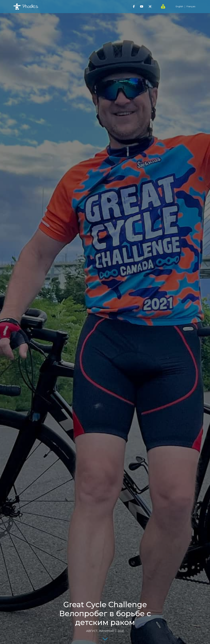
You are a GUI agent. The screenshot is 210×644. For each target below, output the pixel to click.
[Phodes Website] (150, 7)
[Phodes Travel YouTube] (142, 7)
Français (191, 6)
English (179, 6)
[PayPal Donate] (161, 7)
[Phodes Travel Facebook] (134, 7)
